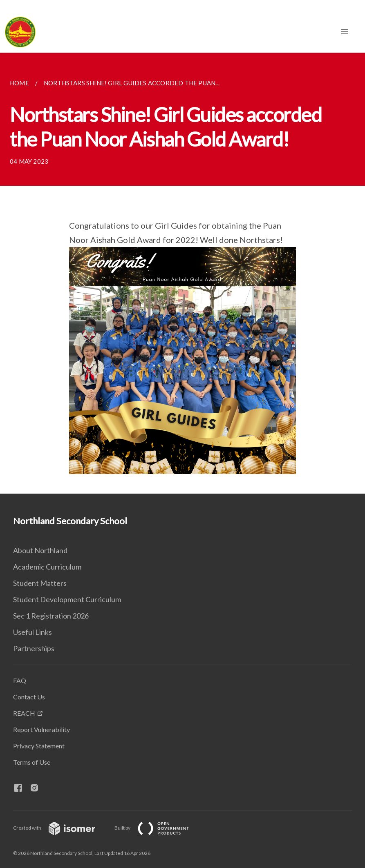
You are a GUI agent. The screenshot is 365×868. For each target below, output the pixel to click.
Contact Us (29, 697)
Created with (61, 828)
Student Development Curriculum (67, 599)
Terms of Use (32, 762)
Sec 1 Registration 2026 (51, 616)
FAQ (20, 680)
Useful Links (32, 632)
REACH (24, 713)
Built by (158, 828)
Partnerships (34, 648)
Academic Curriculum (47, 567)
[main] (182, 273)
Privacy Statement (39, 746)
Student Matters (40, 583)
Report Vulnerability (41, 729)
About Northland (40, 550)
